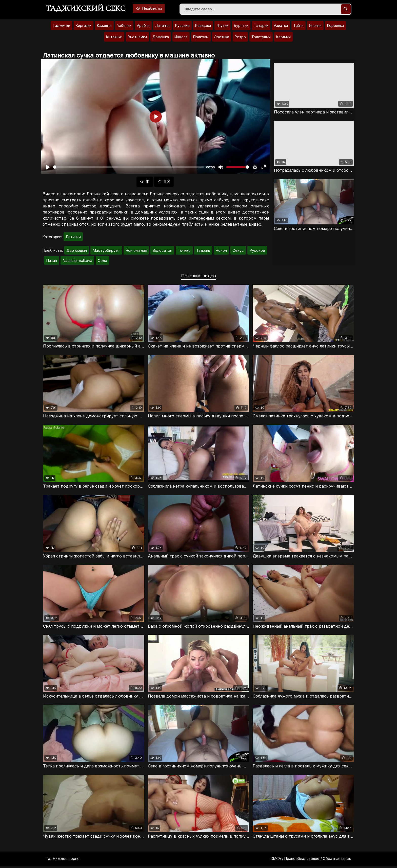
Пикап (52, 262)
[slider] (129, 168)
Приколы (201, 38)
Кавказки (203, 26)
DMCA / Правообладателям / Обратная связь (311, 861)
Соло (102, 262)
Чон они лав (136, 251)
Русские (182, 26)
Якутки (222, 26)
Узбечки (124, 26)
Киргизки (84, 26)
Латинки (162, 26)
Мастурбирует (106, 251)
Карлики (283, 38)
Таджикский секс (87, 9)
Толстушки (261, 38)
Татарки (261, 26)
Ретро (240, 38)
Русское (257, 251)
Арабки (143, 26)
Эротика (222, 38)
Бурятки (241, 26)
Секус (238, 251)
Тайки (299, 26)
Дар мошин (77, 251)
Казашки (104, 26)
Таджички (61, 26)
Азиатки (281, 26)
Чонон (221, 251)
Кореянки (335, 26)
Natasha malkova (77, 262)
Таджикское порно (63, 861)
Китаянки (114, 38)
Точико (184, 251)
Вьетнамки (137, 38)
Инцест (181, 38)
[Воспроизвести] (48, 168)
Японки (315, 26)
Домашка (161, 38)
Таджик (203, 251)
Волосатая (162, 251)
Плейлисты (153, 8)
